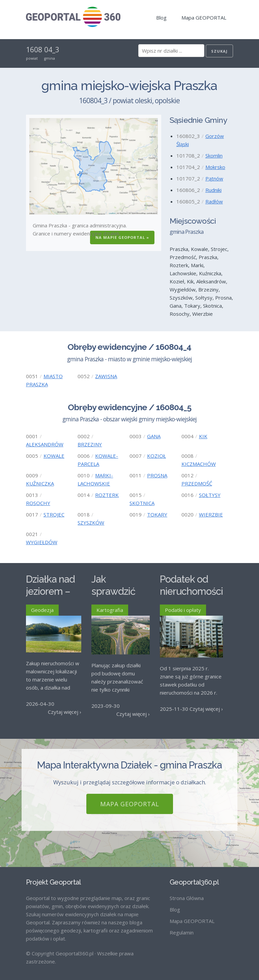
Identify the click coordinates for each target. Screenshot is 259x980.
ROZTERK (107, 495)
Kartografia (110, 610)
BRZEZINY (90, 444)
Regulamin (182, 927)
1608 (34, 50)
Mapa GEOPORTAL (204, 18)
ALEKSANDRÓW (45, 444)
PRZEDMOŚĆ (197, 483)
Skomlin (214, 156)
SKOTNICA (142, 503)
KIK (203, 436)
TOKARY (157, 514)
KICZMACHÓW (199, 464)
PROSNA (157, 475)
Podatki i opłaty (183, 610)
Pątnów (214, 178)
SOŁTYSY (210, 495)
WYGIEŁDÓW (42, 542)
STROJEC (54, 514)
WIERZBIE (211, 514)
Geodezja (42, 610)
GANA (154, 436)
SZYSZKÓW (91, 523)
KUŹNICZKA (40, 483)
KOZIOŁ (156, 456)
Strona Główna (187, 892)
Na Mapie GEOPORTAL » (122, 237)
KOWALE (54, 456)
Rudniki (213, 190)
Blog (161, 18)
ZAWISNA (106, 376)
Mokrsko (215, 167)
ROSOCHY (38, 503)
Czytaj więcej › (65, 712)
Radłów (214, 201)
